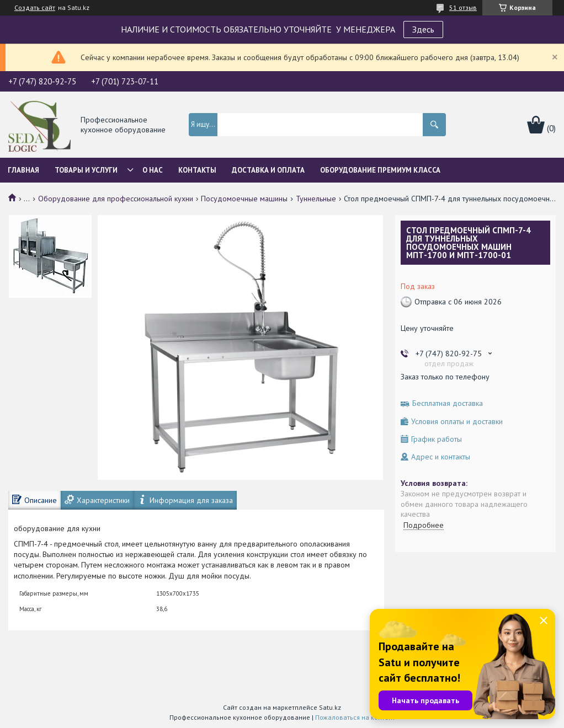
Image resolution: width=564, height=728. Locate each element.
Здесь (423, 29)
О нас (153, 170)
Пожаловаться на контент (355, 717)
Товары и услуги (86, 170)
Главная (23, 170)
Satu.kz (330, 707)
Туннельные (316, 199)
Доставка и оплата (268, 170)
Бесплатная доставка (448, 403)
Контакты (197, 170)
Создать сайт (35, 8)
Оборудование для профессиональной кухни (116, 199)
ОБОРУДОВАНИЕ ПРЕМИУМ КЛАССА (380, 170)
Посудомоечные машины (244, 199)
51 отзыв (463, 7)
